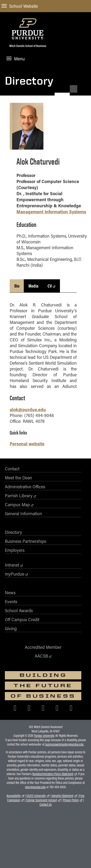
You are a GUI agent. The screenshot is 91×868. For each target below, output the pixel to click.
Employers (15, 550)
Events (11, 602)
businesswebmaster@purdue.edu (64, 744)
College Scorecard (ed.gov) (42, 800)
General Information (23, 514)
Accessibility (14, 796)
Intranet (12, 565)
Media (33, 286)
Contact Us (46, 804)
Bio (17, 286)
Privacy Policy (71, 800)
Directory (29, 80)
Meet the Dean (18, 478)
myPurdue (15, 574)
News (10, 593)
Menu (16, 59)
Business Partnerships (25, 541)
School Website (20, 6)
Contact (12, 469)
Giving (11, 628)
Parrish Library (19, 496)
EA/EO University (36, 796)
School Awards (19, 611)
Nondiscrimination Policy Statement (53, 774)
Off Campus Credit (22, 619)
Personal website (27, 444)
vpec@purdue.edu (35, 787)
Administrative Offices (25, 487)
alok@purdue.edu (28, 409)
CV (50, 286)
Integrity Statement (62, 796)
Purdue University (44, 736)
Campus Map (17, 505)
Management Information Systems (51, 212)
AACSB (41, 656)
